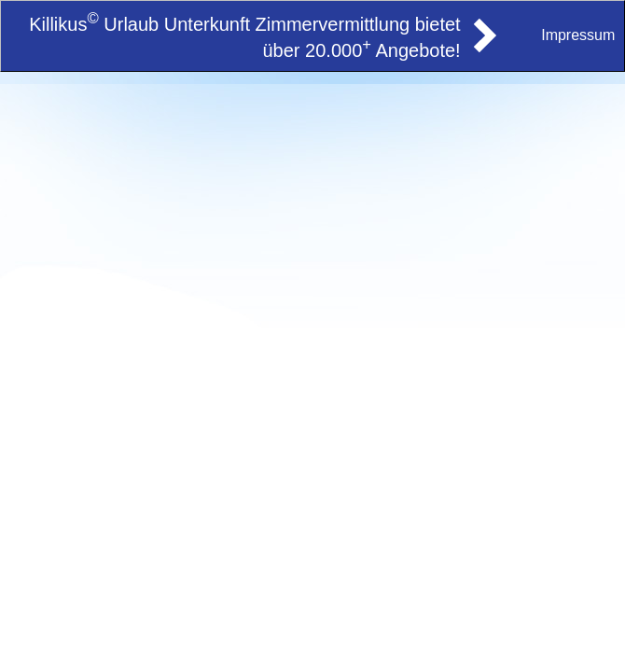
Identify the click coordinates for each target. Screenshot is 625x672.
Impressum (578, 35)
